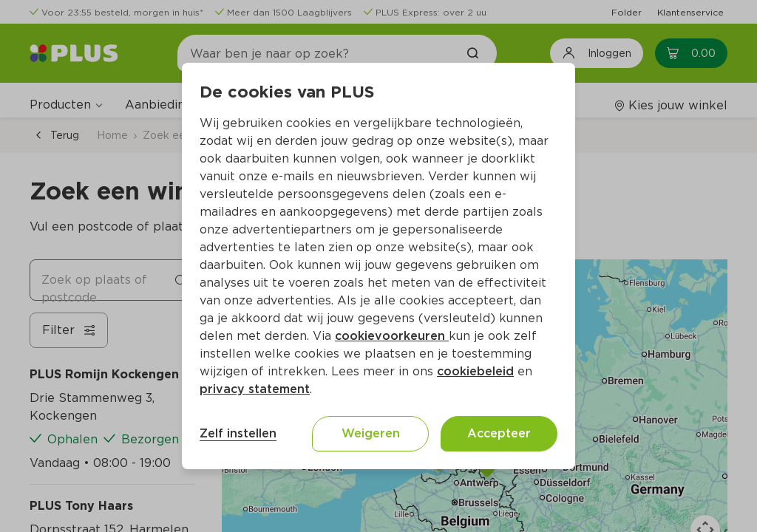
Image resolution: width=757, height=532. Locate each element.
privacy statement (255, 389)
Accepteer (499, 433)
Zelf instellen (238, 433)
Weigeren (371, 433)
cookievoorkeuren (392, 336)
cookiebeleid (475, 371)
